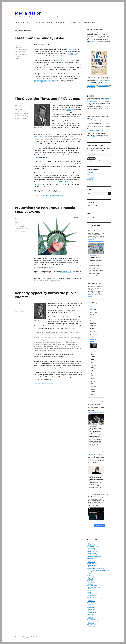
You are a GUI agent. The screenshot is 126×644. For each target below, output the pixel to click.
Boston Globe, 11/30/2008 (95, 137)
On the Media (92, 606)
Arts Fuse (91, 543)
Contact (30, 22)
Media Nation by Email (91, 22)
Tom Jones (91, 623)
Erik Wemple (92, 567)
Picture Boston (92, 608)
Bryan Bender (22, 113)
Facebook (91, 173)
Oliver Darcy (91, 604)
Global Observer (92, 572)
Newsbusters (92, 601)
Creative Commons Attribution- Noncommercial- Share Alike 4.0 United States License (98, 100)
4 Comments (18, 234)
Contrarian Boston (93, 558)
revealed (37, 137)
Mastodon (91, 178)
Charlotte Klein (92, 553)
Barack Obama (19, 225)
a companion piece (66, 272)
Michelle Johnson (93, 597)
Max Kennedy (18, 51)
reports (68, 110)
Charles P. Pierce (93, 550)
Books (48, 22)
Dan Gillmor (92, 562)
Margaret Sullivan (93, 586)
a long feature (51, 74)
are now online (55, 260)
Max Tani (91, 591)
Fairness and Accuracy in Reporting (97, 569)
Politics (20, 47)
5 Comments (18, 59)
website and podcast (92, 79)
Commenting (39, 22)
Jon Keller (91, 584)
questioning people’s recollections (45, 81)
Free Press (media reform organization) (99, 570)
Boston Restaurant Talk (94, 547)
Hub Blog (91, 574)
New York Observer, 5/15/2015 (96, 130)
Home (17, 22)
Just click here (95, 41)
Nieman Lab (91, 602)
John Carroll (91, 582)
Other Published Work (61, 22)
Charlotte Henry (92, 552)
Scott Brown (18, 55)
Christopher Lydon (93, 555)
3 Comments (18, 121)
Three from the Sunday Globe (39, 38)
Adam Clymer (18, 112)
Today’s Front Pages (94, 621)
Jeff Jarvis (91, 580)
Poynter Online (92, 609)
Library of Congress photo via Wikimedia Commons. (49, 196)
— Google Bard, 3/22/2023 (94, 120)
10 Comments (18, 314)
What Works (92, 626)
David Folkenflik (93, 565)
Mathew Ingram (93, 589)
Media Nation (28, 13)
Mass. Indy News (76, 22)
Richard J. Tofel (92, 611)
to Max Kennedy (71, 49)
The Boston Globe (92, 87)
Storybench (91, 614)
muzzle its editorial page (67, 60)
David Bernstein (92, 563)
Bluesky (90, 174)
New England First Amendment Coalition (99, 599)
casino (16, 49)
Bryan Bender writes (69, 317)
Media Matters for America (95, 594)
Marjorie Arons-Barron (94, 587)
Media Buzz (91, 592)
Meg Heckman (92, 596)
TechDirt (91, 618)
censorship (18, 310)
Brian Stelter (92, 548)
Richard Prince (92, 613)
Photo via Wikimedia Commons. (44, 384)
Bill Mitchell (91, 545)
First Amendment (19, 108)
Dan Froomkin (92, 560)
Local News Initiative (103, 86)
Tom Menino (23, 232)
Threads (91, 176)
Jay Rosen (91, 579)
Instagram (91, 181)
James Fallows (92, 577)
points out (54, 372)
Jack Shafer (91, 575)
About (23, 22)
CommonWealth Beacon (95, 557)
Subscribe (91, 159)
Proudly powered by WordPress (31, 637)
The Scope (91, 616)
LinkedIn (91, 179)
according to (43, 65)
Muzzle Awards (19, 117)
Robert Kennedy (23, 53)
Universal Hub (92, 625)
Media (16, 47)
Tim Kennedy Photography (95, 619)
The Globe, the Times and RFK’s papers (47, 99)
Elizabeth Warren (23, 49)
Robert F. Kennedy (23, 118)
